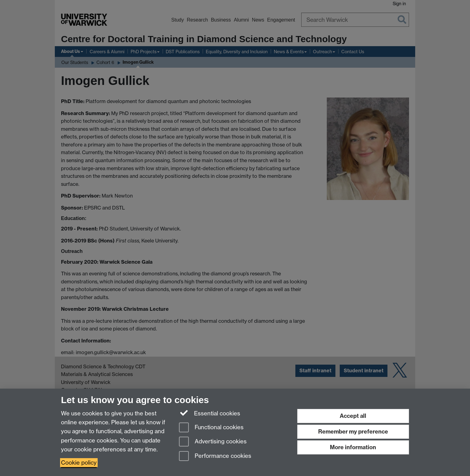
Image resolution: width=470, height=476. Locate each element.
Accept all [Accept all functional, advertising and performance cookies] (353, 416)
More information (353, 447)
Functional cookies (211, 428)
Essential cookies (210, 413)
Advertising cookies (213, 442)
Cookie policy (79, 463)
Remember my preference (353, 432)
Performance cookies (215, 456)
